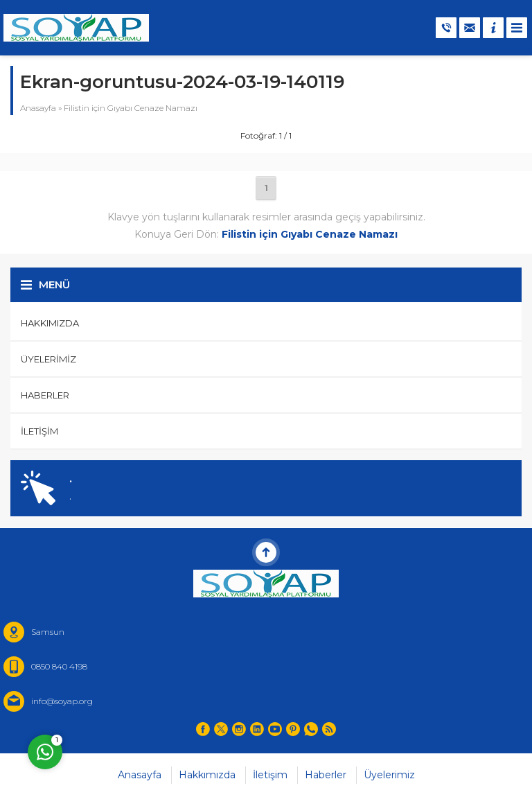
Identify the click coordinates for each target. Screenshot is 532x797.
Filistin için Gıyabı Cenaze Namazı (131, 108)
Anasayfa (38, 108)
